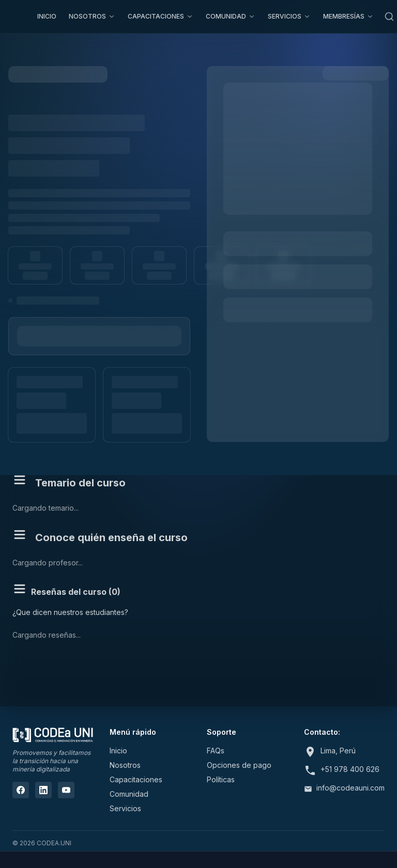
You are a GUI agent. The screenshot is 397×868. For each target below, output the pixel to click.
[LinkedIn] (43, 790)
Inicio (118, 751)
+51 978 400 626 (350, 769)
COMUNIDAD (231, 16)
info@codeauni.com (350, 788)
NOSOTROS (92, 16)
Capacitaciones (136, 779)
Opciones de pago (239, 765)
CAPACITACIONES (161, 16)
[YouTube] (66, 790)
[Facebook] (21, 790)
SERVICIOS (289, 16)
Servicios (125, 808)
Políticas (221, 779)
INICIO (47, 16)
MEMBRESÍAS (348, 16)
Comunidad (129, 794)
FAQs (216, 751)
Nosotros (125, 765)
